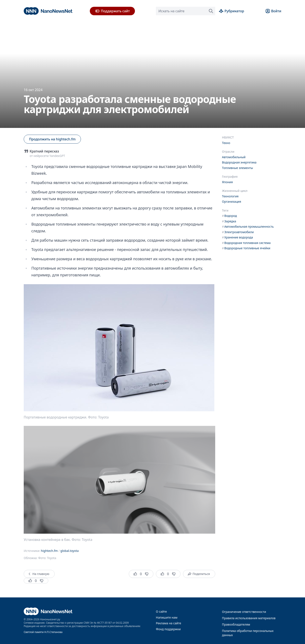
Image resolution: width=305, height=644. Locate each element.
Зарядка (229, 221)
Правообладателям (236, 624)
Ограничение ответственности (244, 612)
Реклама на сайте (168, 623)
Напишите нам (167, 617)
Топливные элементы (237, 168)
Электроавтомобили (238, 232)
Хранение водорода (237, 237)
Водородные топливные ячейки (246, 248)
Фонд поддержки (168, 629)
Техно (226, 143)
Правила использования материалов (249, 618)
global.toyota (69, 551)
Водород (229, 216)
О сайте (161, 611)
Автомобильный (234, 157)
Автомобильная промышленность (248, 226)
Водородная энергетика (239, 162)
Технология (230, 196)
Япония (227, 182)
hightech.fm (49, 551)
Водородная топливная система (246, 243)
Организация (232, 202)
